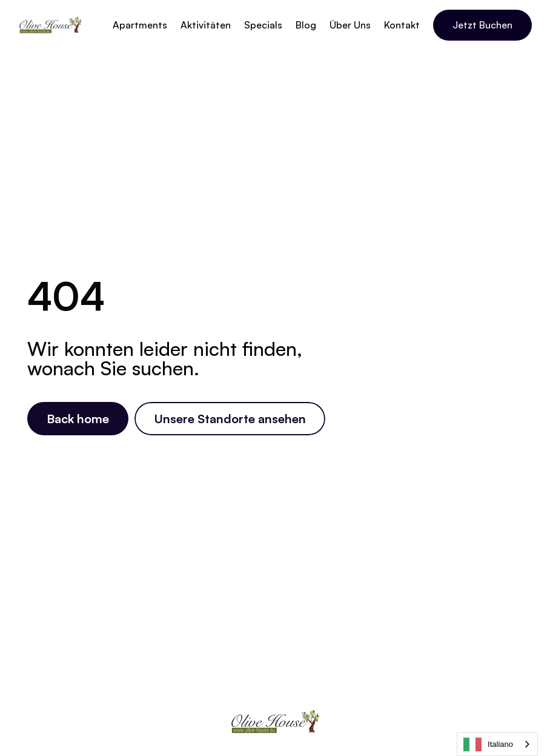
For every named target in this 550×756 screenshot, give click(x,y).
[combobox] (497, 744)
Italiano (488, 744)
